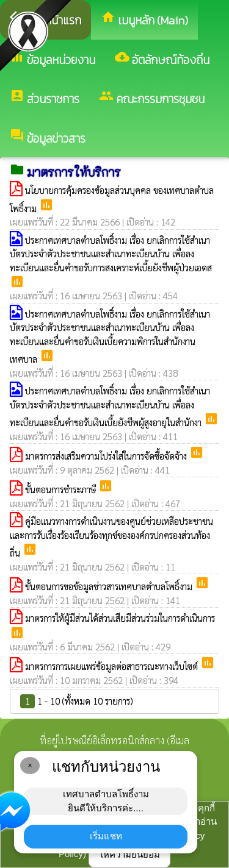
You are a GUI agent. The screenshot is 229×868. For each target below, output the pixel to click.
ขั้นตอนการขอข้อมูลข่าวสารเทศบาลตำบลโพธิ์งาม (110, 586)
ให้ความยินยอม (129, 854)
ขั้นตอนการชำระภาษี (62, 489)
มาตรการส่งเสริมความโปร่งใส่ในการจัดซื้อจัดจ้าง (107, 456)
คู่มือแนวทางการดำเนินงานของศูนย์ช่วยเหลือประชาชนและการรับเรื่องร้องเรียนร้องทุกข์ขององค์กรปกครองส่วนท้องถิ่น (111, 537)
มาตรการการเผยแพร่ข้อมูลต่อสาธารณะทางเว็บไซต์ (113, 666)
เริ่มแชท (106, 836)
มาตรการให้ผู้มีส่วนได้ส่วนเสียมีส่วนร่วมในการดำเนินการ (120, 618)
